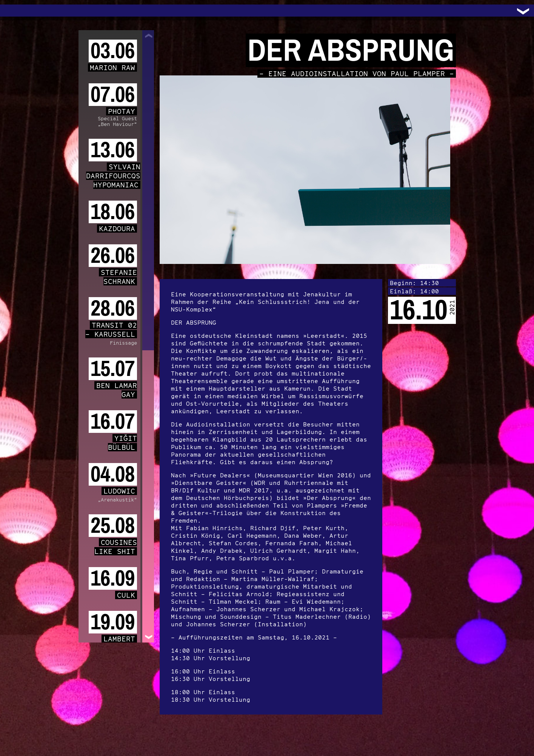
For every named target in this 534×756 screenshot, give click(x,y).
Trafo (15, 11)
